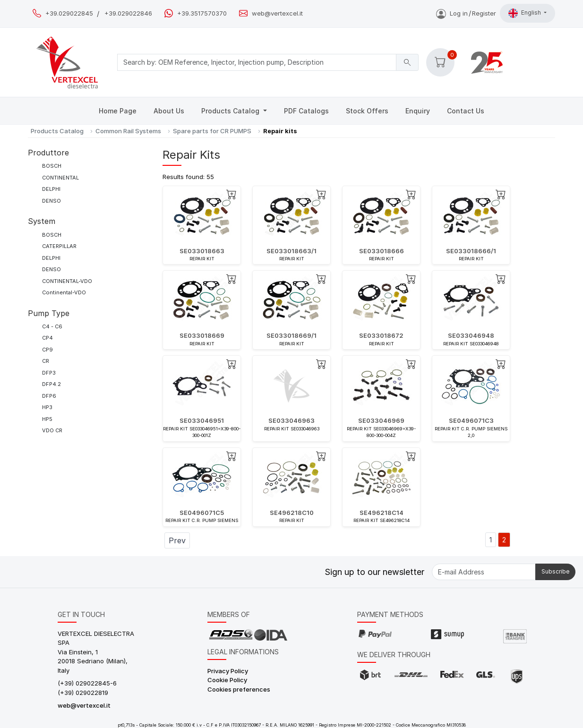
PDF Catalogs (306, 111)
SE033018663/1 (291, 251)
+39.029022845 (69, 13)
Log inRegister (466, 13)
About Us (169, 111)
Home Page (118, 111)
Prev (177, 540)
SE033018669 (202, 335)
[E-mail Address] (484, 572)
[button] (440, 62)
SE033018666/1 (471, 251)
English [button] (525, 13)
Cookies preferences (239, 689)
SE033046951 (202, 420)
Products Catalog (231, 111)
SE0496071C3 (471, 420)
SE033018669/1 (291, 335)
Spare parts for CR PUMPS (212, 131)
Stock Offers (367, 111)
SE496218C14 (382, 513)
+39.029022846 (128, 13)
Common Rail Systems (128, 131)
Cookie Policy (227, 680)
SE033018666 (382, 251)
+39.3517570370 (202, 13)
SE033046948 (471, 335)
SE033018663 (202, 251)
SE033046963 (291, 420)
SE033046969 (381, 420)
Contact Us (466, 111)
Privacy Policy (228, 671)
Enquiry (418, 111)
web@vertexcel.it (277, 13)
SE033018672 (381, 335)
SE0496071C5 (202, 513)
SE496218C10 (292, 513)
